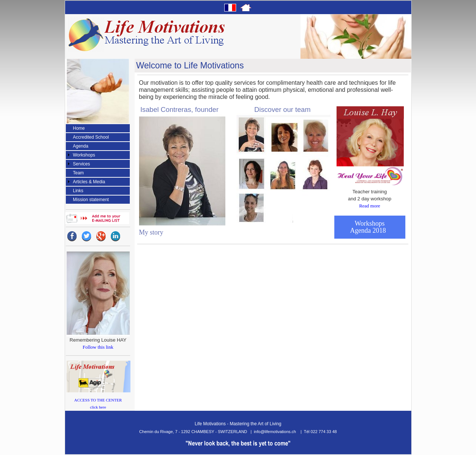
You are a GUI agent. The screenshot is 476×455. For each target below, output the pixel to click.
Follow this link (98, 347)
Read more (370, 206)
